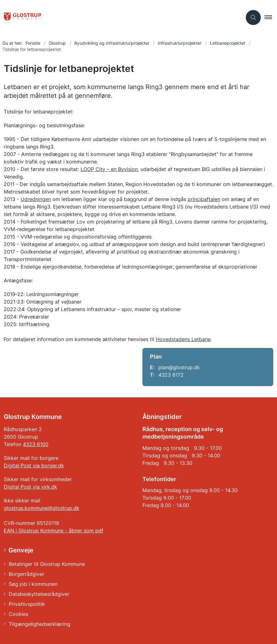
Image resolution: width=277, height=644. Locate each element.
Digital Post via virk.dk (30, 487)
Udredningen (36, 199)
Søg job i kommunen (33, 584)
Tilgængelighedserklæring (40, 624)
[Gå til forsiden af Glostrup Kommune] (21, 18)
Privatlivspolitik (27, 604)
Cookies (18, 614)
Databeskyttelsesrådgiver (39, 594)
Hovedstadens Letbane (183, 339)
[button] (271, 18)
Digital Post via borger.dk (34, 465)
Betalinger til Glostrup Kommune (47, 564)
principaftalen (204, 199)
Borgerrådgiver (27, 574)
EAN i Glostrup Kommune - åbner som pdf (54, 531)
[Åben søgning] (253, 18)
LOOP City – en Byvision (109, 169)
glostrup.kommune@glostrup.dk (42, 508)
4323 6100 (36, 444)
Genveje (21, 550)
